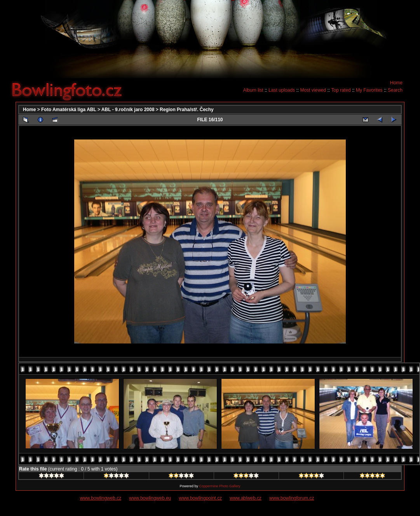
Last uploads (282, 90)
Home (396, 83)
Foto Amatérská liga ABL (69, 110)
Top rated (341, 90)
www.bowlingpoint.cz (200, 498)
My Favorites (369, 90)
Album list (253, 90)
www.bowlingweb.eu (150, 498)
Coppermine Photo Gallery (220, 486)
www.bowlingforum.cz (292, 498)
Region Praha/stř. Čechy (187, 110)
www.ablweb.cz (246, 498)
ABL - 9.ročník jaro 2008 (128, 110)
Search (395, 90)
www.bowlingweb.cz (101, 498)
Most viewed (313, 90)
